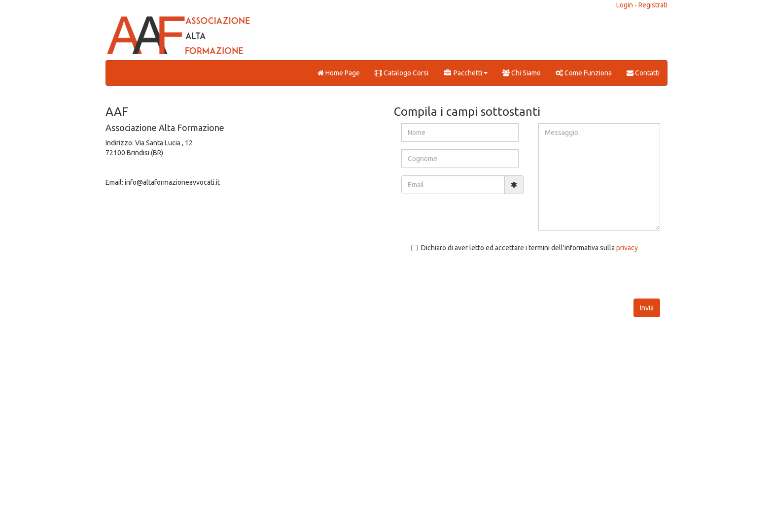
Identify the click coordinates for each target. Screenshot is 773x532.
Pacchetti (465, 73)
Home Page (339, 73)
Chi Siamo (522, 73)
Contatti (643, 73)
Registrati (653, 5)
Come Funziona (584, 73)
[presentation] (476, 279)
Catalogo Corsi (402, 73)
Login (625, 5)
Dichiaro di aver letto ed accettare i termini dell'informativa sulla (525, 248)
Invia (647, 308)
